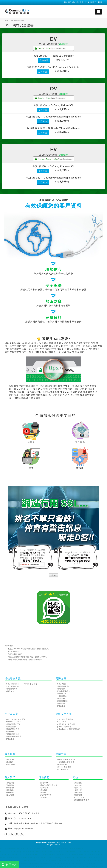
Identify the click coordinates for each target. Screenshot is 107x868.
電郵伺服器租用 (13, 734)
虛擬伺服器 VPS (14, 724)
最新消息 (78, 783)
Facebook (7, 834)
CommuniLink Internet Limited (61, 842)
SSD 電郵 (62, 684)
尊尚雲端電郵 (63, 686)
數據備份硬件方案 (14, 736)
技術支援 (83, 2)
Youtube (12, 834)
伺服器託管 (11, 727)
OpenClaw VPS (14, 722)
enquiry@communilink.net (23, 829)
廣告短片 (44, 790)
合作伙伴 (10, 793)
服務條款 (10, 790)
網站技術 (10, 788)
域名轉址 (10, 762)
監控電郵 (61, 699)
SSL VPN (62, 722)
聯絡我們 (68, 2)
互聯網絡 (10, 785)
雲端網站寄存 (12, 689)
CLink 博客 (79, 797)
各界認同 (44, 788)
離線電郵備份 (63, 701)
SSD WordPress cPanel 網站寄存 (22, 684)
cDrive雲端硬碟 (64, 767)
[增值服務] (11, 691)
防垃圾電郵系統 (64, 691)
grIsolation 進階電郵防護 (69, 729)
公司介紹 (10, 783)
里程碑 (43, 793)
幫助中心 (78, 793)
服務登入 (92, 2)
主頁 (6, 20)
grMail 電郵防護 (65, 727)
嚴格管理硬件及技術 (49, 785)
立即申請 (44, 60)
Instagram (17, 834)
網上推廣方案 (63, 769)
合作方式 (78, 785)
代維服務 (10, 732)
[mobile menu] (98, 12)
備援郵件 (61, 703)
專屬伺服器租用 (13, 729)
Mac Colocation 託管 (16, 719)
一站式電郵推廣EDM (66, 760)
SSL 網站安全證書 (65, 719)
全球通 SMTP (63, 694)
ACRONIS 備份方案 (66, 724)
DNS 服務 (11, 765)
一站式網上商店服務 (66, 762)
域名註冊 (10, 760)
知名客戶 (44, 783)
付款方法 (75, 2)
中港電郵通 (62, 696)
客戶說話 (44, 797)
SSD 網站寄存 (13, 686)
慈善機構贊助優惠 (82, 800)
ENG (100, 2)
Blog (22, 834)
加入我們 (10, 795)
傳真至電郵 (62, 765)
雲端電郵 (61, 689)
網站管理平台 (46, 795)
